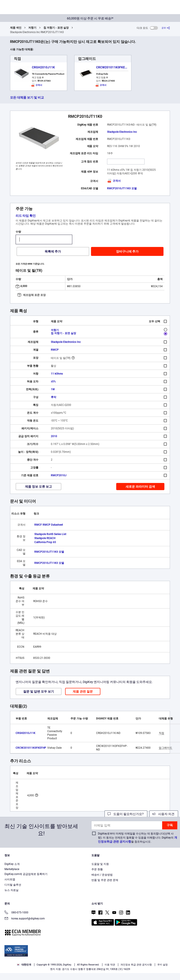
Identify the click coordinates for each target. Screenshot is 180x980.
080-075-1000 (16, 913)
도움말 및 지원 (100, 864)
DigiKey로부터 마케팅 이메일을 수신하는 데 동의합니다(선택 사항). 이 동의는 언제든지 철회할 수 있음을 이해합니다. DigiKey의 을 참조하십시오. (138, 838)
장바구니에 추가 (127, 251)
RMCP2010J (59, 475)
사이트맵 (10, 879)
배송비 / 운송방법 (102, 875)
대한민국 (24, 965)
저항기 (32, 28)
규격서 (114, 181)
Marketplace (12, 869)
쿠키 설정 (162, 965)
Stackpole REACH (45, 538)
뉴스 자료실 (11, 890)
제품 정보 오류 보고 (38, 487)
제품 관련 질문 (83, 691)
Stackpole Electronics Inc (122, 132)
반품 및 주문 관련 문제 (105, 880)
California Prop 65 (45, 542)
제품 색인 (16, 28)
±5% (53, 381)
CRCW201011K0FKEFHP (114, 67)
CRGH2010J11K (43, 67)
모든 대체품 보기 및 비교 (27, 97)
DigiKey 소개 (12, 864)
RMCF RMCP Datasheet (49, 525)
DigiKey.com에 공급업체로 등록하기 (26, 874)
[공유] (166, 28)
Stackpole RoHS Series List (50, 534)
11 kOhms (57, 374)
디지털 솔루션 (13, 885)
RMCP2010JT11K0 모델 (122, 188)
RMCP (55, 350)
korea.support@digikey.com (25, 919)
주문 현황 (97, 869)
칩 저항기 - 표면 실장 (56, 28)
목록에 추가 (53, 251)
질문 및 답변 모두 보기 (39, 691)
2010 (54, 436)
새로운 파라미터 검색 (140, 487)
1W (53, 389)
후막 (54, 397)
